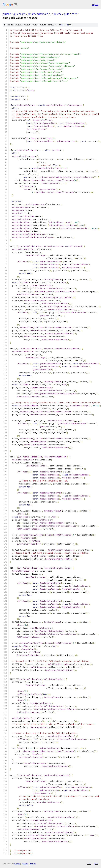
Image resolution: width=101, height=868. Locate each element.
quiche (7, 14)
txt (89, 864)
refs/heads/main (38, 14)
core (74, 14)
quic (67, 14)
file (61, 25)
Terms (33, 864)
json (96, 864)
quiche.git (19, 14)
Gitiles (17, 864)
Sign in (95, 5)
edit (69, 25)
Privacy (25, 864)
